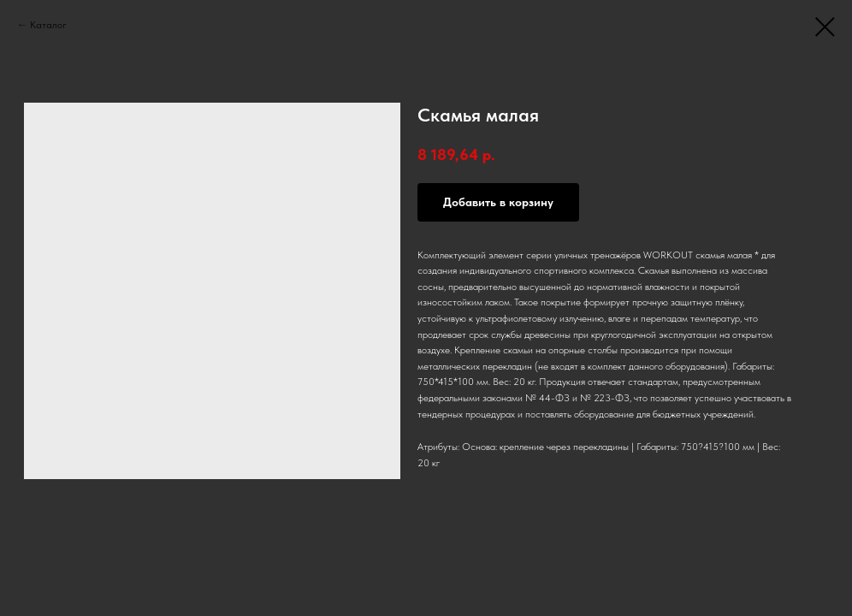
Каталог (48, 25)
